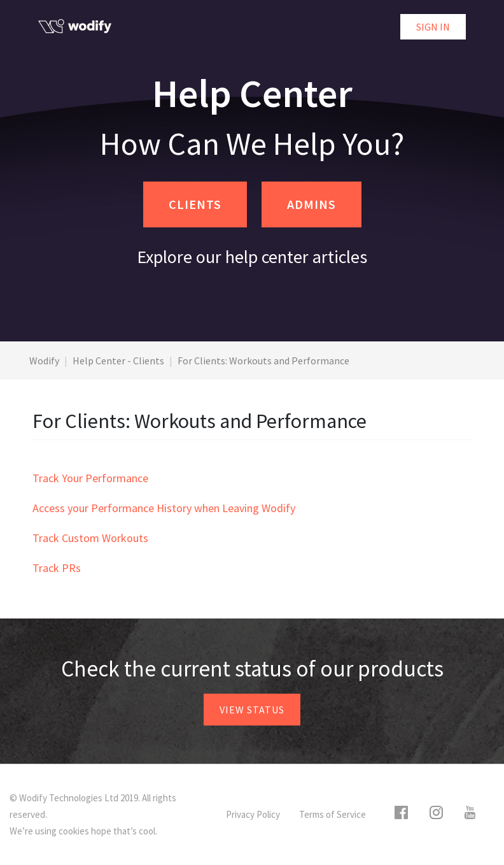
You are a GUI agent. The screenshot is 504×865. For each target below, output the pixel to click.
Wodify (44, 361)
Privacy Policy (253, 814)
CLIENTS (195, 204)
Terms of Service (332, 814)
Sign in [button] (433, 27)
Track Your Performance (90, 478)
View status (252, 710)
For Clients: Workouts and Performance (263, 361)
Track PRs (57, 568)
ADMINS (311, 204)
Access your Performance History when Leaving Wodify (164, 508)
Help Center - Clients (118, 361)
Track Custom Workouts (90, 538)
